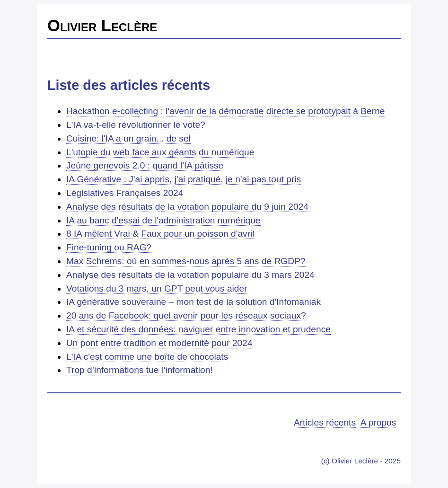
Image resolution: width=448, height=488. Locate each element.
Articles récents (325, 422)
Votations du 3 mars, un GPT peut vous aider (157, 288)
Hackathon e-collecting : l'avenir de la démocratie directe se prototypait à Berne (225, 111)
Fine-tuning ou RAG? (109, 247)
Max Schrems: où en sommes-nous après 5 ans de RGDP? (186, 261)
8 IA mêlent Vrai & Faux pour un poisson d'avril (160, 234)
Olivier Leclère (102, 26)
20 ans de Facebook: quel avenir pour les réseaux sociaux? (186, 315)
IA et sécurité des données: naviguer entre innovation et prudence (198, 329)
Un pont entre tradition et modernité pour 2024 (159, 343)
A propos (378, 422)
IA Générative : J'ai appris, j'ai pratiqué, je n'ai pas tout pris (184, 179)
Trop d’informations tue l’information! (140, 370)
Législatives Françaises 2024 (125, 193)
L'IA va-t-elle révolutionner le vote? (136, 125)
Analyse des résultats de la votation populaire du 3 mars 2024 (190, 275)
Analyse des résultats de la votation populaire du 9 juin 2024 (187, 207)
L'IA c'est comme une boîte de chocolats (147, 357)
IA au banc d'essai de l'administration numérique (163, 220)
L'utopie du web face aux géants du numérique (160, 152)
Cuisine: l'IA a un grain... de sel (128, 138)
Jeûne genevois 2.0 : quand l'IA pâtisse (145, 165)
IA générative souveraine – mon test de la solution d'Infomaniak (193, 302)
